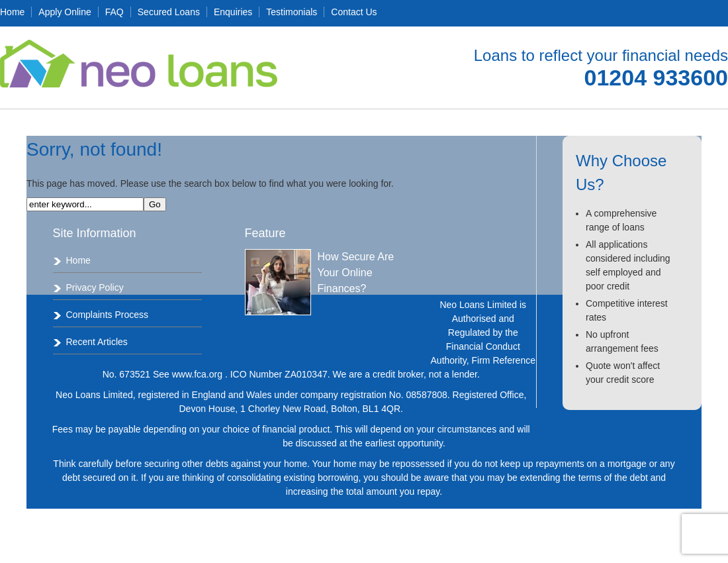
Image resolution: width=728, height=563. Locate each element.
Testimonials (292, 12)
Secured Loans (169, 12)
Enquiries (233, 12)
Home (12, 12)
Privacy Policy (95, 287)
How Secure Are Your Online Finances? (356, 273)
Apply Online (65, 12)
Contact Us (354, 12)
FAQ (114, 12)
